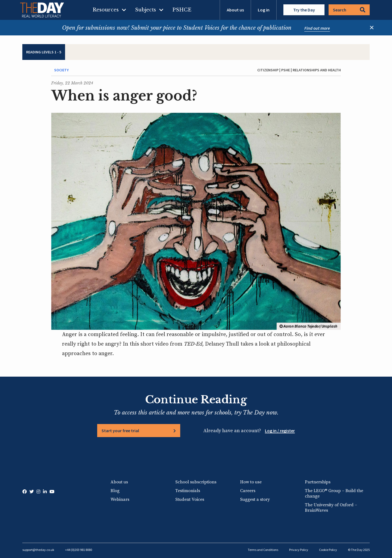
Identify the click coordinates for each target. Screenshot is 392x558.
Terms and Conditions (263, 550)
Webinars (120, 499)
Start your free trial (120, 431)
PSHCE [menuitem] (182, 10)
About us (235, 10)
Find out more (317, 28)
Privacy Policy (299, 550)
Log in (264, 10)
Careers (248, 491)
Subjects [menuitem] (146, 10)
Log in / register (280, 431)
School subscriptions (196, 482)
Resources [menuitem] (106, 10)
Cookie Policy (328, 550)
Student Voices (190, 499)
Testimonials (188, 491)
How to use (251, 482)
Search (349, 10)
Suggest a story (255, 499)
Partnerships (318, 482)
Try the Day (304, 10)
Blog (115, 491)
